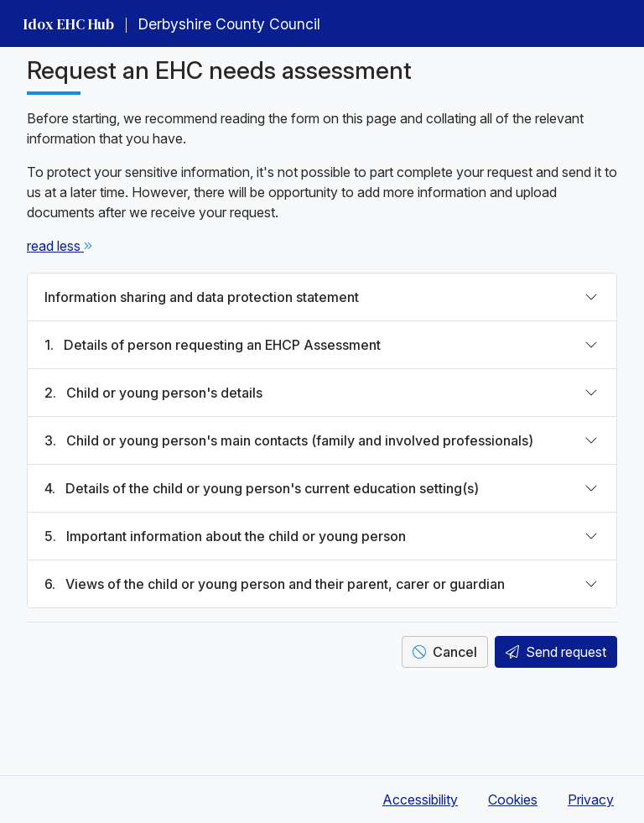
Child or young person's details (153, 393)
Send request (556, 652)
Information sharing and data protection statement (202, 297)
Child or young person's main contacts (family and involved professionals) (289, 440)
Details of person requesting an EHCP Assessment (213, 345)
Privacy (591, 800)
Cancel (445, 652)
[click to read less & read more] (55, 246)
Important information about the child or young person (225, 536)
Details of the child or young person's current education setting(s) (262, 488)
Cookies (513, 800)
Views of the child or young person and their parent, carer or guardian (275, 584)
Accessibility (420, 800)
